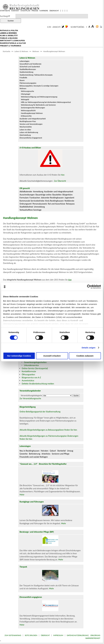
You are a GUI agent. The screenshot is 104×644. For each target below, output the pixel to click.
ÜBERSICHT (54, 11)
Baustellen (57, 195)
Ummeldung (39, 207)
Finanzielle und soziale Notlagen (34, 457)
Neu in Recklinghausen (29, 451)
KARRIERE (44, 11)
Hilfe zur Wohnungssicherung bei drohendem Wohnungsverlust (46, 102)
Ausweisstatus (28, 380)
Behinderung (35, 454)
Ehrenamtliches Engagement (31, 138)
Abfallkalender (26, 192)
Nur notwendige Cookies (19, 356)
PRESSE (35, 11)
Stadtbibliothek (26, 207)
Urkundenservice (31, 365)
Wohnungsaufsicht (28, 110)
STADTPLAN (25, 11)
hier (63, 175)
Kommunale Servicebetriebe (32, 201)
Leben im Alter (25, 130)
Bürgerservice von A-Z (31, 378)
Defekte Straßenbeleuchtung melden (38, 384)
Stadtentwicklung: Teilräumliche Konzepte (36, 75)
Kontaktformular (29, 371)
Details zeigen (88, 348)
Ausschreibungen (27, 195)
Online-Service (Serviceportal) (35, 368)
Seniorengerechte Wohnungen (33, 108)
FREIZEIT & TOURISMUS (11, 46)
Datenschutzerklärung (77, 635)
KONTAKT (15, 11)
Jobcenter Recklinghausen (52, 198)
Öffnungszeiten (28, 375)
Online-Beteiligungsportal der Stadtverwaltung (40, 412)
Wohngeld (25, 99)
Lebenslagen (24, 61)
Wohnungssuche (27, 91)
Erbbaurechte (26, 116)
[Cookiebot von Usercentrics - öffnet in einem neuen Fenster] (89, 287)
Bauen (22, 80)
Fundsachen (35, 198)
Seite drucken (31, 635)
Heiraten (45, 451)
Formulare (24, 198)
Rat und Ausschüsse (56, 204)
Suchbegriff (5, 16)
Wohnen (36, 51)
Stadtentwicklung (26, 72)
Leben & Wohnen (21, 51)
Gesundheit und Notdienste (30, 64)
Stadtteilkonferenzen (28, 69)
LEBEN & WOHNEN (8, 33)
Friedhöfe (23, 78)
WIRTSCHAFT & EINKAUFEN (12, 41)
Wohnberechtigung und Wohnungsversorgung (39, 97)
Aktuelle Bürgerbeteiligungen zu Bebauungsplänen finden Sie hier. (48, 430)
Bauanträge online (44, 195)
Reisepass (70, 204)
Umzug (70, 451)
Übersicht (45, 635)
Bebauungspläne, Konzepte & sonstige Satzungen (39, 86)
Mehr (22, 495)
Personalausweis (40, 204)
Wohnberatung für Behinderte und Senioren (38, 105)
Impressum (58, 635)
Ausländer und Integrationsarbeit (33, 119)
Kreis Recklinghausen (54, 201)
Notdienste (69, 201)
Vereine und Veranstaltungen (31, 124)
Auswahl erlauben (52, 356)
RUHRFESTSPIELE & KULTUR (13, 43)
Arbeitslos (46, 454)
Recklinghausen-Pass (28, 121)
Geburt (53, 451)
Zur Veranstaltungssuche (30, 398)
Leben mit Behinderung (29, 132)
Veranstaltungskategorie (31, 395)
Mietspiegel (25, 94)
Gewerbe (23, 454)
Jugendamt (69, 198)
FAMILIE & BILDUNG (9, 38)
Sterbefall (61, 451)
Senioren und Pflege (61, 454)
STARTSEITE (5, 11)
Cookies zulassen (85, 356)
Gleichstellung (25, 135)
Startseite (6, 51)
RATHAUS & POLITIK (9, 31)
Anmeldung (38, 192)
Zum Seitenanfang (13, 635)
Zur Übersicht (60, 181)
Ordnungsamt (26, 204)
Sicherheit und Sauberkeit (30, 67)
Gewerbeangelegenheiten (35, 362)
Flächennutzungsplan (28, 83)
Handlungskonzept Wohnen (54, 51)
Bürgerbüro (67, 195)
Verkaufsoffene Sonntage (30, 210)
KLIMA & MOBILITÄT (9, 36)
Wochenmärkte (26, 127)
